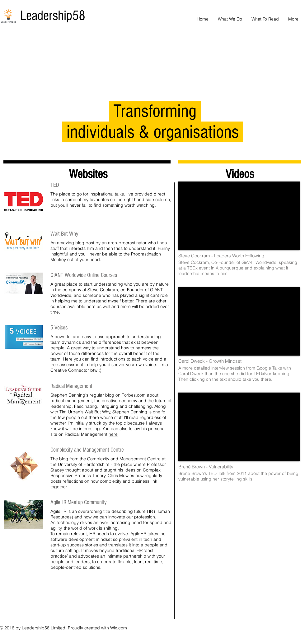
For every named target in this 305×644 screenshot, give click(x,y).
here (113, 434)
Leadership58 (53, 16)
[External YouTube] (239, 216)
